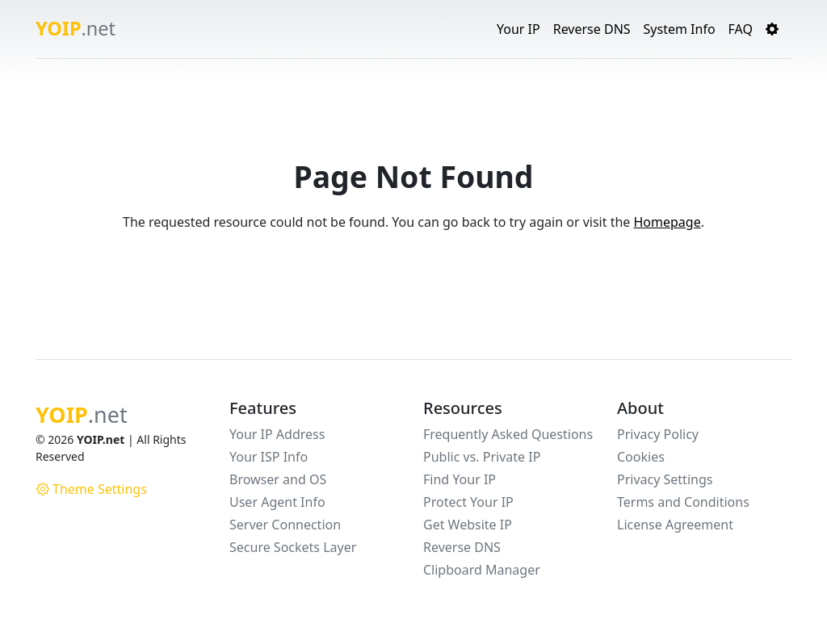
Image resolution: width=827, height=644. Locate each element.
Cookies (641, 457)
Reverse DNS (592, 29)
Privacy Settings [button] (665, 479)
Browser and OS (278, 479)
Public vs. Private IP (482, 457)
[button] (772, 29)
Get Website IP (468, 525)
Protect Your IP (468, 502)
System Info (680, 29)
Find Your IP (460, 479)
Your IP (518, 29)
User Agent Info (277, 502)
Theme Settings (92, 489)
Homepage (667, 222)
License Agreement (675, 525)
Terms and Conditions (683, 502)
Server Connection (285, 525)
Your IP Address (277, 434)
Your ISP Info (269, 457)
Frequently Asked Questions (508, 434)
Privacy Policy (658, 434)
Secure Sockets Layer (293, 547)
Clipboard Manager (482, 570)
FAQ (741, 29)
